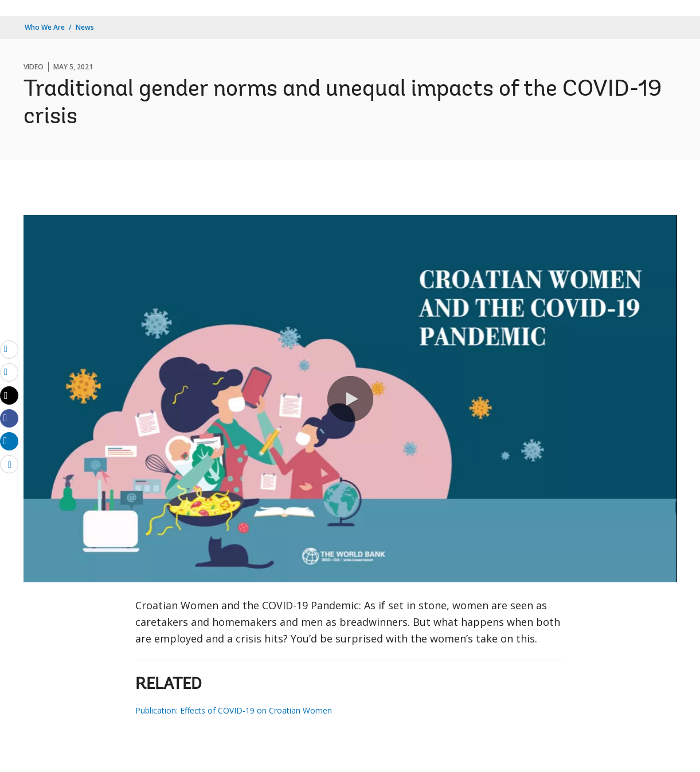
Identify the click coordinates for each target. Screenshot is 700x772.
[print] (9, 372)
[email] (9, 349)
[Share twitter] (9, 395)
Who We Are (45, 27)
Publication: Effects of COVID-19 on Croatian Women (234, 710)
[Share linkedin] (9, 441)
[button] (350, 399)
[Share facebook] (9, 418)
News (85, 27)
